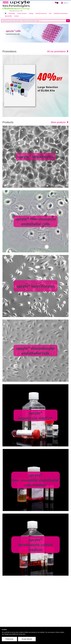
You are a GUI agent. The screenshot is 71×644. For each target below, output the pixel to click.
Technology (12, 13)
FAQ (50, 13)
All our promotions (58, 51)
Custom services (22, 13)
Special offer (8, 16)
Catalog (31, 13)
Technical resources (41, 13)
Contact (16, 16)
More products (60, 122)
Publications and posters (61, 13)
